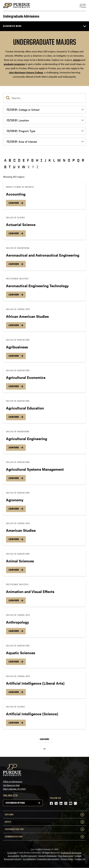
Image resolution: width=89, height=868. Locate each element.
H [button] (37, 160)
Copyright (12, 853)
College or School (23, 110)
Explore (44, 815)
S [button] (5, 167)
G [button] (32, 160)
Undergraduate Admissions (21, 16)
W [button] (24, 167)
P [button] (74, 160)
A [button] (5, 160)
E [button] (24, 160)
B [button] (10, 160)
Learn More (14, 203)
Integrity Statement (48, 856)
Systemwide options (15, 803)
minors (77, 60)
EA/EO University (29, 856)
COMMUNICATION (44, 837)
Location (18, 120)
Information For (44, 829)
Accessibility (14, 856)
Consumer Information (48, 859)
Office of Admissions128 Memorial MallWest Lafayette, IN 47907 (14, 785)
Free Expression (66, 856)
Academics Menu (12, 26)
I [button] (41, 160)
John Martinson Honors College (26, 72)
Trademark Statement (71, 853)
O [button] (69, 160)
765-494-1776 (10, 795)
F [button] (28, 160)
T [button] (10, 167)
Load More (45, 739)
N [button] (64, 160)
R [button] (83, 160)
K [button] (50, 160)
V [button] (19, 167)
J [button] (45, 160)
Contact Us (80, 859)
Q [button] (78, 160)
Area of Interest (22, 142)
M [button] (59, 160)
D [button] (19, 160)
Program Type (21, 131)
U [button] (14, 167)
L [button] (54, 160)
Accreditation (29, 859)
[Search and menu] (82, 6)
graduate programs (14, 64)
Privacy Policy (67, 859)
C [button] (15, 160)
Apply (44, 822)
